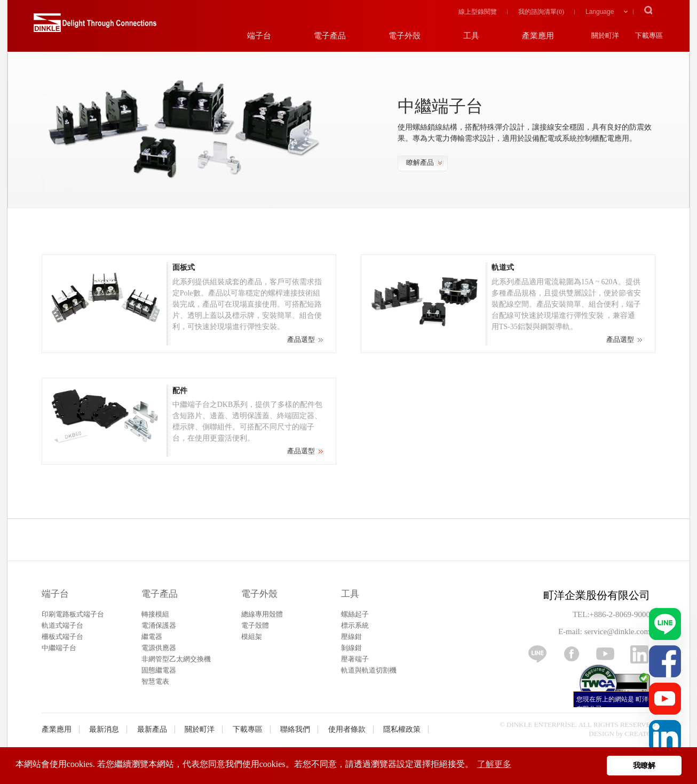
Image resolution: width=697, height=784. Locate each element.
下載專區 (248, 729)
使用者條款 (347, 729)
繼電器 (152, 637)
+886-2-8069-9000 (620, 614)
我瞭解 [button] (644, 765)
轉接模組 (155, 614)
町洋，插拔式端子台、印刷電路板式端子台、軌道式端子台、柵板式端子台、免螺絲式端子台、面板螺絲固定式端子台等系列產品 (95, 27)
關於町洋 (200, 729)
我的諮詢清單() (541, 12)
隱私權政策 (402, 729)
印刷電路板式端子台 (73, 614)
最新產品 (152, 729)
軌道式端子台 (62, 625)
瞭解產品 (420, 163)
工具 (350, 594)
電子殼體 (255, 625)
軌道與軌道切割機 (369, 670)
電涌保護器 (159, 625)
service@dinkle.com (617, 631)
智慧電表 (155, 681)
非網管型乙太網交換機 (176, 659)
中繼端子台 (59, 648)
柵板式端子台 (62, 637)
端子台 (55, 594)
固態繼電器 (159, 670)
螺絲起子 (355, 614)
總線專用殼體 (262, 614)
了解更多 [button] (494, 764)
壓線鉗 (351, 637)
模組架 (252, 637)
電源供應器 (159, 648)
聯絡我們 (295, 729)
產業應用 (57, 729)
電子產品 (160, 594)
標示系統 (355, 625)
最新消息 (104, 729)
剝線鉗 (351, 648)
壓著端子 (355, 659)
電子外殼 (259, 594)
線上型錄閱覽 (478, 12)
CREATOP (640, 734)
